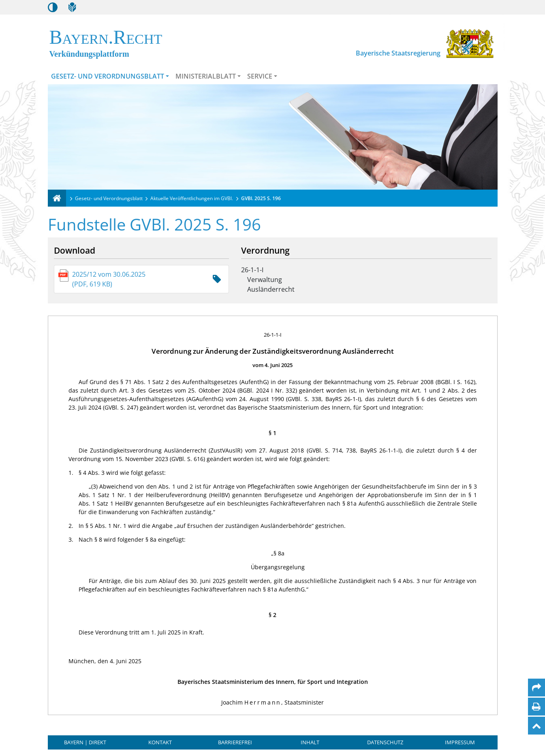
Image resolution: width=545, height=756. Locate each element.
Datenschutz (385, 742)
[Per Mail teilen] (536, 688)
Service (260, 76)
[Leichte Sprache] (72, 7)
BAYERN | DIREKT (85, 742)
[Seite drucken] (536, 707)
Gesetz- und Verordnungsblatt (108, 76)
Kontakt (160, 742)
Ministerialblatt (206, 76)
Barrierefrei (235, 742)
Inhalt (310, 742)
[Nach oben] (536, 726)
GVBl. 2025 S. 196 (261, 198)
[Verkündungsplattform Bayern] (57, 198)
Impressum (460, 742)
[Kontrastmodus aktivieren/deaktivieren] (53, 7)
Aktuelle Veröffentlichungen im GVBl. (192, 198)
